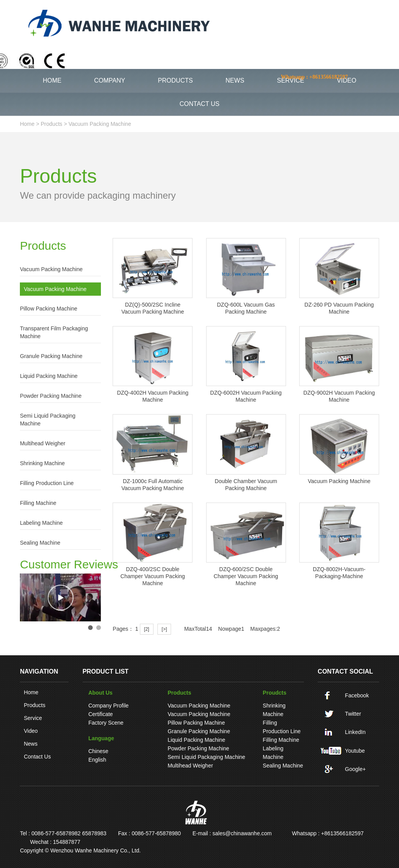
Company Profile (109, 706)
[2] (147, 629)
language (101, 738)
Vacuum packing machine (100, 124)
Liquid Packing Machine (49, 376)
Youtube (355, 751)
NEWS (235, 80)
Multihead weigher (42, 443)
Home (31, 692)
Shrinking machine (42, 463)
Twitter (353, 714)
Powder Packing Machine (51, 396)
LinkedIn (355, 732)
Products (52, 124)
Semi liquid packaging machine (48, 420)
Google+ (355, 769)
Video (31, 731)
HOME (52, 80)
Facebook (357, 695)
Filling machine (38, 503)
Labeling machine (41, 523)
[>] (164, 629)
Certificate (101, 714)
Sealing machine (40, 543)
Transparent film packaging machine (54, 332)
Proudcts (275, 693)
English (97, 760)
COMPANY (110, 80)
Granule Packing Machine (51, 356)
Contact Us (37, 757)
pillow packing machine (49, 309)
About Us (101, 693)
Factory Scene (106, 723)
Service (33, 718)
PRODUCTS (175, 80)
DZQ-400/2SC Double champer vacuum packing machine (153, 576)
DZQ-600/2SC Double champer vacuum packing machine (246, 576)
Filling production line (47, 483)
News (31, 744)
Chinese (98, 751)
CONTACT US (200, 104)
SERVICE (291, 80)
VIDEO (347, 80)
